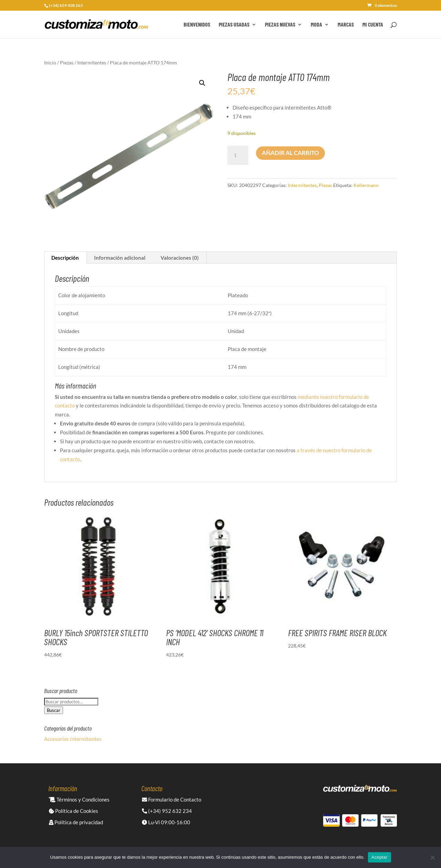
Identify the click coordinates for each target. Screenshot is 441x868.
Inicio (50, 63)
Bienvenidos (197, 25)
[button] (202, 83)
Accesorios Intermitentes (73, 739)
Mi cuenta (373, 25)
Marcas (346, 25)
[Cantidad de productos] (238, 155)
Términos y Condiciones (79, 799)
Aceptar (380, 857)
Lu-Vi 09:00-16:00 (166, 822)
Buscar (54, 710)
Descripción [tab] (65, 258)
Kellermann (366, 185)
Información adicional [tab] (120, 258)
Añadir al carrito (290, 153)
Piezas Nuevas (280, 25)
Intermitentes (92, 63)
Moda (316, 25)
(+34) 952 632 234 (167, 811)
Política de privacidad (76, 822)
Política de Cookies (74, 811)
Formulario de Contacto (172, 799)
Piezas (67, 63)
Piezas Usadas (234, 25)
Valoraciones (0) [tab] (180, 258)
